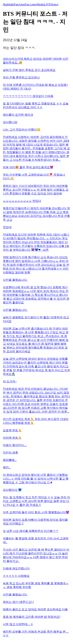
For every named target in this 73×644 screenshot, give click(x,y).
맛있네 (7, 227)
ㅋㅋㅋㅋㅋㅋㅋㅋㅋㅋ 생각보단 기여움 (28, 96)
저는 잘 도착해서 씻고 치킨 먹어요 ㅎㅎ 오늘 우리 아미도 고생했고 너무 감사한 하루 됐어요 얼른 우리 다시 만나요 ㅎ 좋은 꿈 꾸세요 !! (36, 501)
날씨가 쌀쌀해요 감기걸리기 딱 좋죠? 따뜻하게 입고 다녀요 (36, 319)
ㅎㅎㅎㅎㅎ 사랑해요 (16, 576)
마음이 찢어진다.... (15, 445)
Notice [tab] (55, 4)
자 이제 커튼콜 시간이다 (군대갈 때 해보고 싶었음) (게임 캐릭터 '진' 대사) (35, 87)
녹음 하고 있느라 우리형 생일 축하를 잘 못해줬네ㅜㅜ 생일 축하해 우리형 (36, 585)
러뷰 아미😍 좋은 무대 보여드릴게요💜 (28, 167)
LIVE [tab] (47, 4)
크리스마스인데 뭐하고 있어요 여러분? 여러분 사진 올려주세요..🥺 (36, 61)
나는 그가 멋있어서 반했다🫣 (22, 130)
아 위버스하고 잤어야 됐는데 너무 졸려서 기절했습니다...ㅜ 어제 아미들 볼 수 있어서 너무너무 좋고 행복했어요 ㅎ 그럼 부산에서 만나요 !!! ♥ (36, 479)
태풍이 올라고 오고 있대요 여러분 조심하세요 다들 (35, 609)
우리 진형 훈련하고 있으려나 (21, 77)
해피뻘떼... (10, 460)
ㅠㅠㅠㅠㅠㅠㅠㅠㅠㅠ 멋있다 (22, 201)
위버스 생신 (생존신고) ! (18, 602)
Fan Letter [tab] (31, 4)
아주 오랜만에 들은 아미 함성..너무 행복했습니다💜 (36, 512)
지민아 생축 (10, 453)
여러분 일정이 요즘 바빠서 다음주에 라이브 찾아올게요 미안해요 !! (35, 522)
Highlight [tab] (8, 4)
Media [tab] (40, 4)
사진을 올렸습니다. (15, 280)
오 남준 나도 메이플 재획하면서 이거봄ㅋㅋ (31, 531)
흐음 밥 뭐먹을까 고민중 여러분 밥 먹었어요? (32, 617)
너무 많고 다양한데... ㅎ (18, 624)
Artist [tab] (21, 4)
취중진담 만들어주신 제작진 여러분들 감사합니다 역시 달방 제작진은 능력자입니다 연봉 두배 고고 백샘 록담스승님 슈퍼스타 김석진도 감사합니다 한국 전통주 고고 (36, 214)
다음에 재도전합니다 (16, 568)
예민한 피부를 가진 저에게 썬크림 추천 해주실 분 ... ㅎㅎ (36, 633)
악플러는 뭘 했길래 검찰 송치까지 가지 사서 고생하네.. (36, 540)
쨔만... (7, 467)
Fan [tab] (16, 4)
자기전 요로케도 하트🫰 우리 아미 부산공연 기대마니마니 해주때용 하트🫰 (36, 421)
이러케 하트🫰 (12, 438)
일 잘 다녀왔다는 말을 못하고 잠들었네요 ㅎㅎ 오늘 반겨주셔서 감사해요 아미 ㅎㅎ (36, 105)
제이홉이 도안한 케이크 (18, 115)
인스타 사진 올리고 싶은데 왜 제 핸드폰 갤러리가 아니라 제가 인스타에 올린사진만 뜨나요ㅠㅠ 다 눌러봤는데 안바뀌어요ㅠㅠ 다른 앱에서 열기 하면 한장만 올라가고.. (36, 555)
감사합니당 (10, 122)
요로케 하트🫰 (12, 430)
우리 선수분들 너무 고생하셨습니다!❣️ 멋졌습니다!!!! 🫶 (34, 177)
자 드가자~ (10, 381)
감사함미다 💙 (12, 490)
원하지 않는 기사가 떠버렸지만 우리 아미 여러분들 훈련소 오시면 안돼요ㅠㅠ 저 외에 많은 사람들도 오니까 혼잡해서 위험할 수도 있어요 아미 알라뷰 (36, 190)
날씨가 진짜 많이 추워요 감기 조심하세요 (29, 70)
